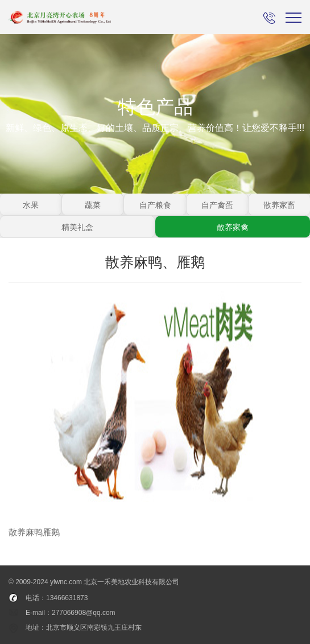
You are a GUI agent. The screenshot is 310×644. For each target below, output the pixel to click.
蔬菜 (93, 205)
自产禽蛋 (217, 205)
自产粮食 (155, 205)
